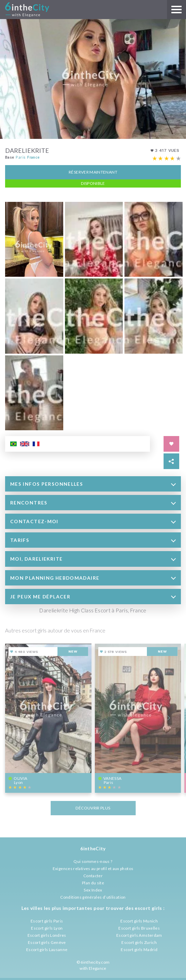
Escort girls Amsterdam (139, 935)
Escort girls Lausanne (47, 950)
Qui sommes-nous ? (93, 861)
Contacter (93, 876)
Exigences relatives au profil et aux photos (93, 869)
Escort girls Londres (47, 935)
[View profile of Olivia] (48, 718)
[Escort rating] (167, 158)
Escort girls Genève (47, 942)
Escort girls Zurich (139, 942)
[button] (93, 483)
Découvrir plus (93, 807)
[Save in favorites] (171, 443)
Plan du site (93, 883)
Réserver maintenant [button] (93, 171)
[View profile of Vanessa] (138, 718)
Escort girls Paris (47, 921)
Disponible (93, 182)
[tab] (93, 483)
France (33, 156)
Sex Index (93, 890)
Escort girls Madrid (139, 950)
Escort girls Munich (139, 921)
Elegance (98, 968)
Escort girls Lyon (47, 928)
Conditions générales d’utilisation (93, 897)
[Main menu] (176, 10)
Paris (21, 156)
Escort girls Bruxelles (139, 928)
